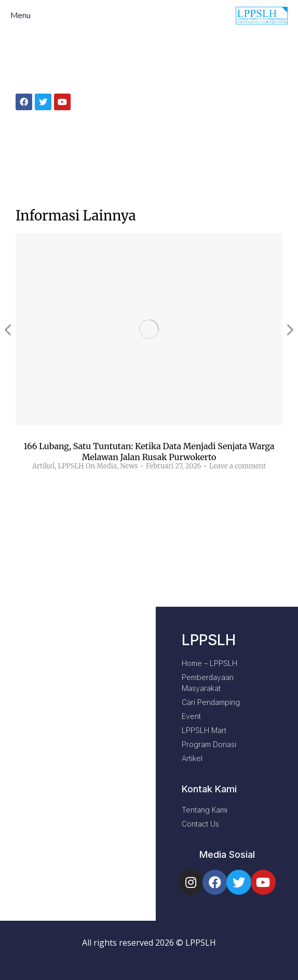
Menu (21, 16)
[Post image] (149, 329)
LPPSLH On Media (87, 466)
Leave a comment (238, 466)
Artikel (43, 466)
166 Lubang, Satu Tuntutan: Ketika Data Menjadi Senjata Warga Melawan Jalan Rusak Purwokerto (149, 452)
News (129, 466)
